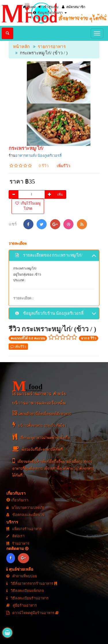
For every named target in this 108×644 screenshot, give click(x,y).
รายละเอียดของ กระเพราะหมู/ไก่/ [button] (56, 256)
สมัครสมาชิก (74, 7)
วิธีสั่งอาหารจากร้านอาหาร (32, 584)
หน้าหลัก (21, 46)
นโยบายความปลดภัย (25, 508)
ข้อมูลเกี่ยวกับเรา (50, 13)
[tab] (54, 256)
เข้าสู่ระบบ (48, 7)
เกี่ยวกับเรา (17, 500)
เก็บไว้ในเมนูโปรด (28, 206)
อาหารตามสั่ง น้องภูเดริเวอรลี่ (38, 156)
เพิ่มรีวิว (64, 166)
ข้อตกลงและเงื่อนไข (25, 515)
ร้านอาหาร (18, 544)
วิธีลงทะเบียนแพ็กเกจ (25, 591)
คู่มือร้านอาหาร (22, 605)
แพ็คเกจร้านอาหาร (24, 529)
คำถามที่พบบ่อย (22, 576)
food (27, 386)
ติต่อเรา (15, 536)
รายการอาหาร (52, 46)
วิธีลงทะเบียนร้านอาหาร (28, 598)
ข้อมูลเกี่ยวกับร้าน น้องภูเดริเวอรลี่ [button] (56, 314)
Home (29, 7)
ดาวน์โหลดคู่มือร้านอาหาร (33, 613)
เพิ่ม (60, 194)
